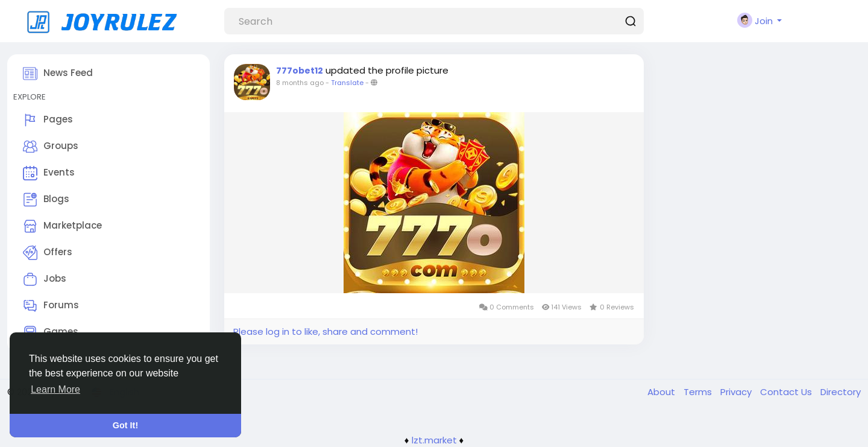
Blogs (46, 200)
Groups (51, 147)
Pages (48, 120)
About (662, 392)
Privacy (737, 392)
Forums (51, 306)
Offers (48, 253)
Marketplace (62, 226)
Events (49, 173)
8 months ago (300, 83)
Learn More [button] (55, 389)
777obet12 (300, 71)
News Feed (58, 74)
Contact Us (787, 392)
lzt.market (434, 440)
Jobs (45, 279)
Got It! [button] (125, 425)
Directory (841, 392)
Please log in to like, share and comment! (325, 331)
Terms (699, 392)
